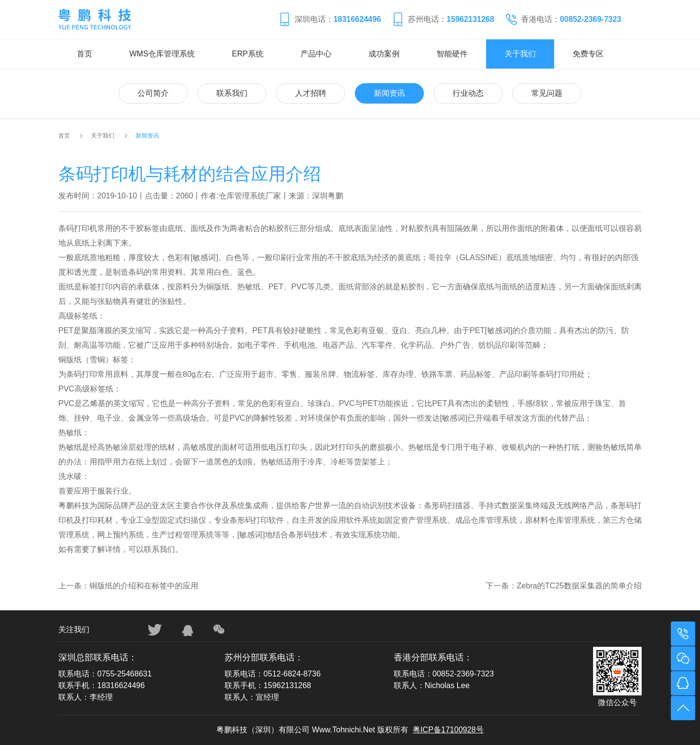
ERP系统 (248, 54)
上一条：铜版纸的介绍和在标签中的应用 (128, 586)
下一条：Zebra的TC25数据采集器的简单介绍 (564, 586)
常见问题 (547, 93)
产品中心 (316, 54)
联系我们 (232, 93)
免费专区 (588, 54)
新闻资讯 (389, 93)
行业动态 (468, 93)
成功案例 (384, 54)
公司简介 (153, 93)
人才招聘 (311, 93)
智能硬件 (452, 54)
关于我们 (520, 54)
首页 (85, 54)
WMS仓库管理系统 (162, 54)
